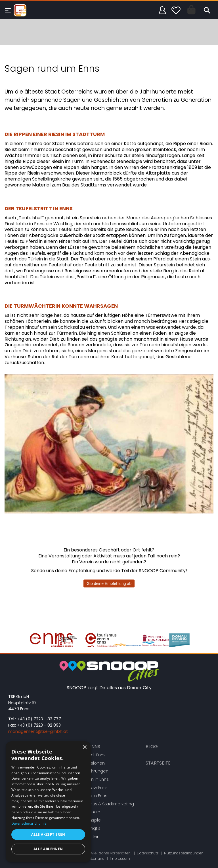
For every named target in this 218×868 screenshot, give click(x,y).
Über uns (96, 859)
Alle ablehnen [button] (48, 849)
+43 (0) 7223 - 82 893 (39, 725)
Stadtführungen (92, 771)
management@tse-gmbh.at (38, 731)
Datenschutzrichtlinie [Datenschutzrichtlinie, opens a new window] (29, 823)
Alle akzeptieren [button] (48, 834)
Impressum (120, 859)
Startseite (158, 763)
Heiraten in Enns (93, 779)
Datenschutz (148, 853)
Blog (152, 747)
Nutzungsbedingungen (184, 853)
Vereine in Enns (92, 796)
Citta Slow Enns (92, 788)
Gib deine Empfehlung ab (109, 583)
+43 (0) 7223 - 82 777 (39, 719)
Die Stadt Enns (91, 755)
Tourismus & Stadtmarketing (105, 804)
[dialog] (48, 802)
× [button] (84, 747)
